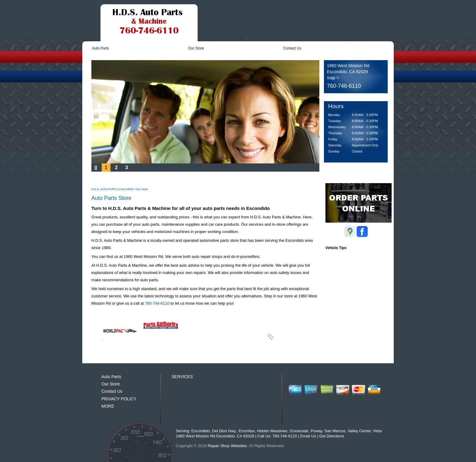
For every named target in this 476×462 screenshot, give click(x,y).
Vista (377, 431)
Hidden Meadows (272, 431)
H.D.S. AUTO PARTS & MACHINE (112, 189)
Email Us (308, 436)
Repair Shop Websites (227, 446)
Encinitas (247, 431)
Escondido (201, 431)
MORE (108, 406)
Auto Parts (100, 48)
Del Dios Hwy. (224, 431)
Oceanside (299, 431)
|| (96, 168)
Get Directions (331, 436)
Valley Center (359, 431)
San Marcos (335, 431)
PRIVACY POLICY (119, 399)
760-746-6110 (344, 86)
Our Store (196, 48)
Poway (316, 431)
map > (333, 78)
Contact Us (292, 48)
